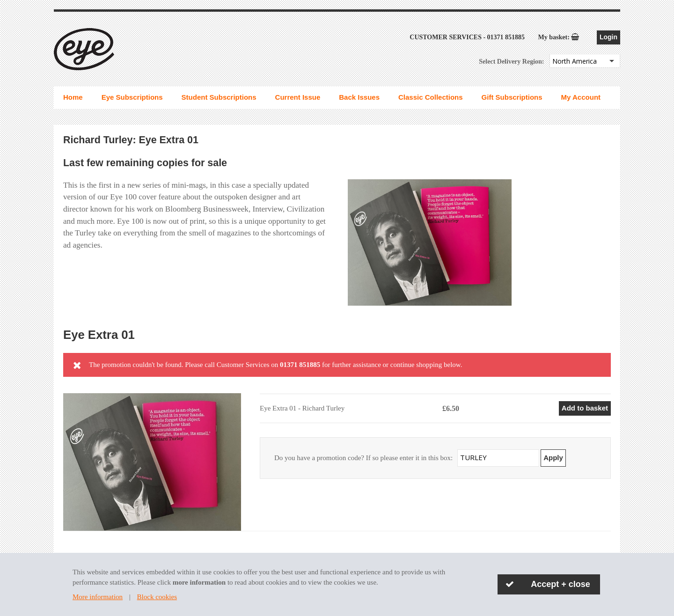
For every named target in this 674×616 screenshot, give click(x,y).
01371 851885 (506, 37)
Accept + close (560, 584)
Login (608, 37)
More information (98, 597)
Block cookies (157, 597)
